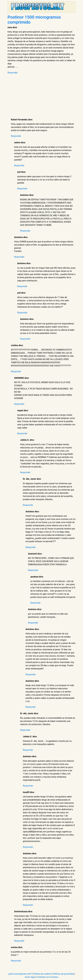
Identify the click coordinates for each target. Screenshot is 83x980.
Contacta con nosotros (47, 977)
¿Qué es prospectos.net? (20, 974)
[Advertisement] (43, 96)
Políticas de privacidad (63, 974)
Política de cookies (42, 974)
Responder (13, 73)
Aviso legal (30, 977)
